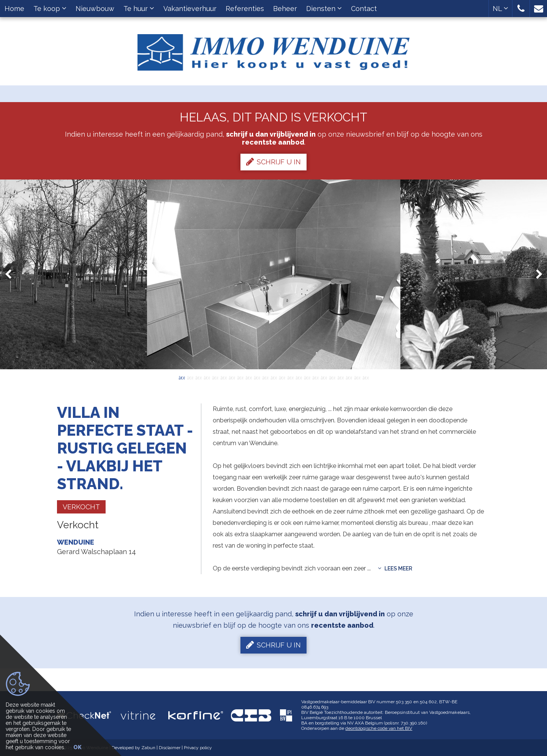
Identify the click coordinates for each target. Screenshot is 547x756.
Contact (364, 9)
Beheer (285, 9)
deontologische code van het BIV (379, 728)
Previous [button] (12, 275)
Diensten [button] (324, 9)
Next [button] (536, 275)
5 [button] (215, 377)
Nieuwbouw (95, 9)
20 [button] (340, 377)
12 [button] (273, 377)
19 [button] (332, 377)
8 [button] (240, 377)
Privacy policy (198, 748)
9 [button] (248, 377)
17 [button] (315, 377)
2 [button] (190, 377)
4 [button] (207, 377)
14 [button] (290, 377)
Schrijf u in (273, 162)
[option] (274, 274)
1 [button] (182, 377)
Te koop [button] (50, 9)
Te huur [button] (139, 9)
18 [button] (324, 377)
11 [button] (265, 377)
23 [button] (365, 377)
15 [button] (299, 377)
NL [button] (500, 9)
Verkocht (81, 507)
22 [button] (357, 377)
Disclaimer (170, 748)
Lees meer (395, 569)
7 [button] (232, 377)
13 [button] (282, 377)
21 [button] (349, 377)
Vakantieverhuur (190, 9)
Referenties (245, 9)
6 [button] (223, 377)
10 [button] (257, 377)
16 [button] (307, 377)
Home (14, 9)
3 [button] (198, 377)
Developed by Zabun (134, 748)
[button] (521, 9)
